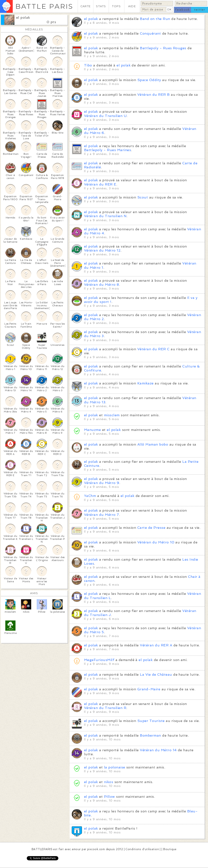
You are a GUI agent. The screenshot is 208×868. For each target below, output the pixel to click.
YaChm (90, 496)
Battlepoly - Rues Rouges (163, 48)
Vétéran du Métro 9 (102, 483)
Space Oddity (149, 80)
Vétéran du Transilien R (105, 708)
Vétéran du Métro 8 (102, 285)
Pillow (110, 797)
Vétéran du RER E (100, 184)
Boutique (170, 849)
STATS (101, 6)
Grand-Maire (149, 689)
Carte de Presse (151, 528)
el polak (23, 18)
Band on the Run (155, 19)
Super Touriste (151, 721)
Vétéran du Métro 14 (158, 750)
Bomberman (150, 735)
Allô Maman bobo (153, 444)
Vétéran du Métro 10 (156, 542)
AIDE (132, 6)
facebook (182, 10)
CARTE (86, 6)
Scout (143, 197)
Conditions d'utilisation (142, 849)
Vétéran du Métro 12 (102, 250)
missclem (112, 415)
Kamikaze (145, 383)
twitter (200, 10)
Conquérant (150, 33)
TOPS (116, 6)
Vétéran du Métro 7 (102, 515)
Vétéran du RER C (153, 349)
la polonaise (115, 767)
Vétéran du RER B (154, 95)
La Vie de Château (156, 675)
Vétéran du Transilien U (105, 116)
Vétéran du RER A (156, 645)
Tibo (88, 65)
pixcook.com (96, 849)
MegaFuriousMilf (99, 660)
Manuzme (92, 430)
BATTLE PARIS (44, 6)
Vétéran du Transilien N (105, 216)
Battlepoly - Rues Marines (108, 150)
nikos (109, 782)
